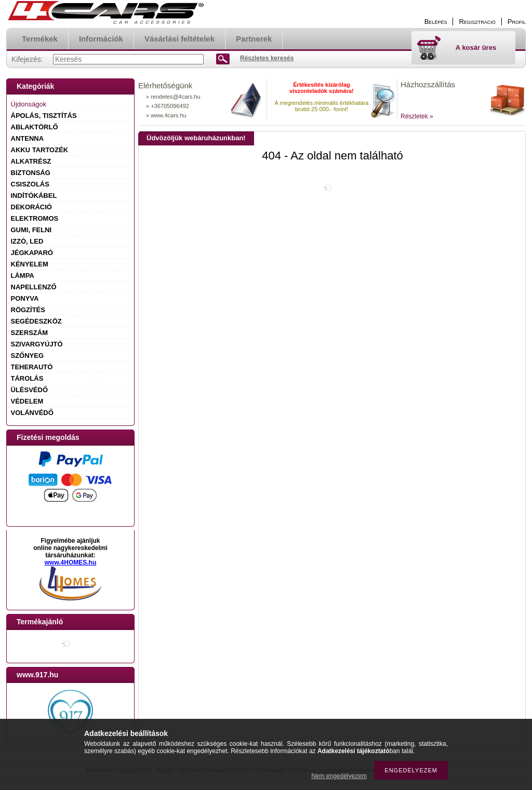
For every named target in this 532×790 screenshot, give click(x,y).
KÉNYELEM (30, 264)
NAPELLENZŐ (34, 287)
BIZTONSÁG (31, 173)
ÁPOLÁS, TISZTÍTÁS (44, 116)
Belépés (436, 22)
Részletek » (417, 116)
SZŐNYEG (28, 356)
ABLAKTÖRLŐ (35, 127)
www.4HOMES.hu (71, 563)
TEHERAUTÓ (32, 367)
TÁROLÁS (27, 378)
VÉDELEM (27, 401)
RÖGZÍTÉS (28, 310)
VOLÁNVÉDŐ (32, 413)
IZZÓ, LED (27, 241)
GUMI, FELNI (31, 230)
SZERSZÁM (30, 333)
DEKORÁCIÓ (31, 207)
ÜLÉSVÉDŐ (30, 390)
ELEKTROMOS (35, 218)
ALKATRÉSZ (31, 161)
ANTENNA (28, 138)
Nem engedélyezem (339, 776)
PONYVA (25, 298)
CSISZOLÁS (30, 184)
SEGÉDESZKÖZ (36, 321)
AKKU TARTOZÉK (40, 150)
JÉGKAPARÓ (32, 253)
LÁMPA (23, 276)
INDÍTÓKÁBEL (34, 196)
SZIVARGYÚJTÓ (37, 344)
